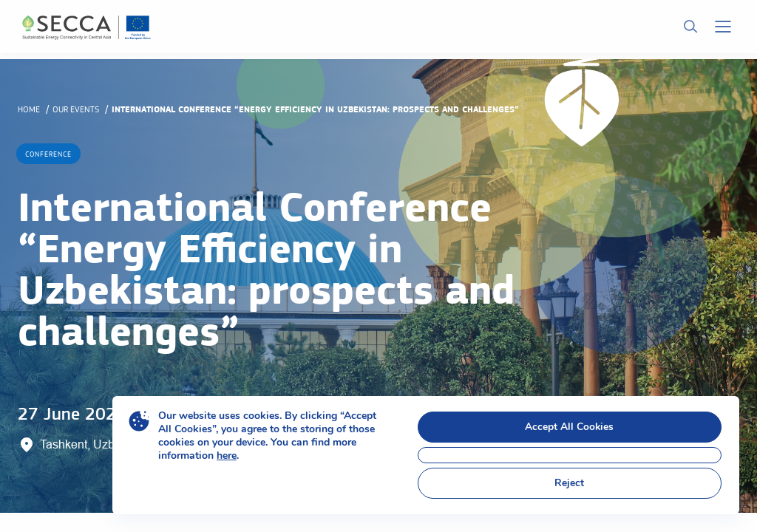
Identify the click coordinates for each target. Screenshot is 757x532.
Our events (76, 109)
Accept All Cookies (570, 427)
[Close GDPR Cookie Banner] (570, 455)
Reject (569, 483)
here (227, 456)
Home (29, 109)
